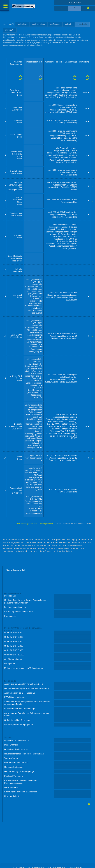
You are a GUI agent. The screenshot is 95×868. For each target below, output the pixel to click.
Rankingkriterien (46, 524)
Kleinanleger (23, 24)
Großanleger (55, 24)
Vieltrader (69, 24)
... (92, 93)
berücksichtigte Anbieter (27, 524)
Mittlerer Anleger (39, 24)
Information (75, 3)
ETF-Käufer (10, 30)
